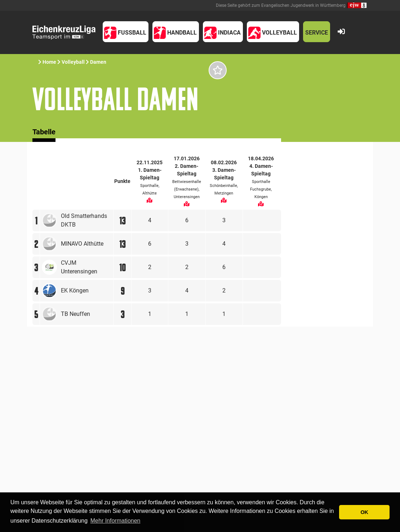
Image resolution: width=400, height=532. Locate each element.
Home (49, 62)
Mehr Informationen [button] (115, 521)
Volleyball (73, 62)
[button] (126, 32)
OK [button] (364, 512)
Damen (98, 62)
